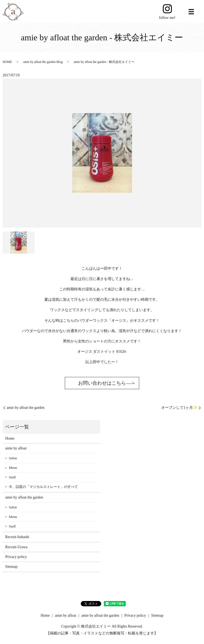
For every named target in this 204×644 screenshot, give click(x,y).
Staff (12, 477)
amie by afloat (16, 448)
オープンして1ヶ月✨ (179, 408)
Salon (13, 458)
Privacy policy (16, 557)
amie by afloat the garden (25, 408)
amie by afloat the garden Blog (43, 62)
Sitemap (11, 567)
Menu (13, 468)
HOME (7, 62)
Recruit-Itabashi (17, 537)
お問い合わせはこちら (102, 383)
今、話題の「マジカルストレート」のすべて (43, 487)
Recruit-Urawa (16, 547)
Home (10, 438)
